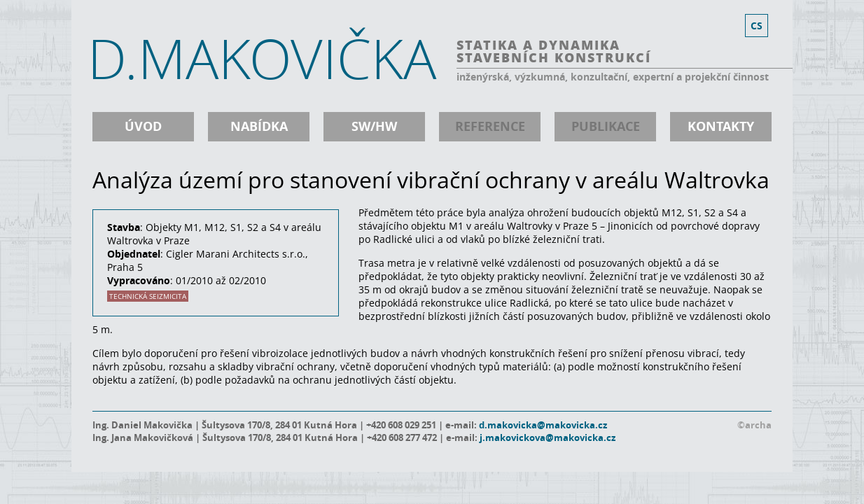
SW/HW (374, 126)
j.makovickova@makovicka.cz (548, 437)
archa (758, 425)
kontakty (721, 126)
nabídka (259, 126)
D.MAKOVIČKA (262, 58)
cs (757, 26)
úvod (143, 126)
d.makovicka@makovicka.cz (543, 425)
